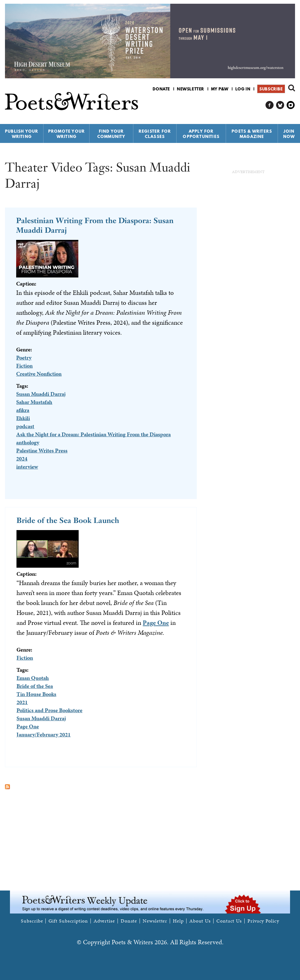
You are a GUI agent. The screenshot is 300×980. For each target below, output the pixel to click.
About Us (200, 921)
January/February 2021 (44, 734)
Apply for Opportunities (201, 134)
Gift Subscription (68, 921)
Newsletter (191, 89)
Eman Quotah (33, 678)
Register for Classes (155, 134)
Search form (292, 88)
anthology (28, 442)
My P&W (220, 89)
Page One (156, 623)
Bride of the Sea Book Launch (68, 520)
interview (27, 467)
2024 (22, 458)
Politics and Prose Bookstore (49, 710)
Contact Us (229, 921)
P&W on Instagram (291, 105)
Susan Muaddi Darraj (41, 394)
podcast (25, 426)
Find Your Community (111, 134)
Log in (243, 89)
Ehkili (23, 418)
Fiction (24, 366)
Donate (161, 89)
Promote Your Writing (67, 134)
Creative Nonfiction (39, 374)
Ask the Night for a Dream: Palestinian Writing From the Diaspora (93, 434)
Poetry (24, 357)
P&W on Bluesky (280, 105)
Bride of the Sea (35, 686)
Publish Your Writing (22, 134)
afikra (23, 410)
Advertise (104, 921)
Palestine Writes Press (42, 450)
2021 (22, 702)
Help (178, 921)
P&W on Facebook (270, 105)
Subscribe (271, 89)
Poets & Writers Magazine (252, 134)
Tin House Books (36, 694)
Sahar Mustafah (34, 402)
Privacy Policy (263, 921)
